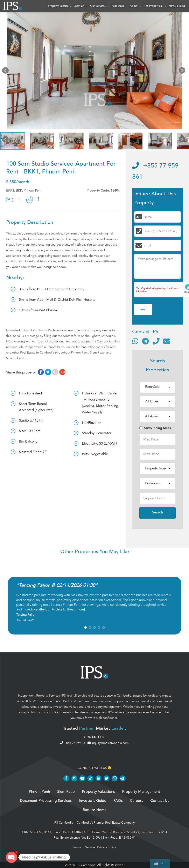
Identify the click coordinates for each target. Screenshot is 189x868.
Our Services (100, 6)
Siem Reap (84, 701)
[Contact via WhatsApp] (135, 341)
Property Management (141, 792)
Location (81, 6)
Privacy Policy (107, 847)
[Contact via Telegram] (145, 341)
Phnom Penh (61, 701)
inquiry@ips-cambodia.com (108, 743)
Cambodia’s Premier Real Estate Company (106, 823)
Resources (120, 6)
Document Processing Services (46, 801)
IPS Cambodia (63, 823)
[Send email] (167, 341)
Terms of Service (84, 847)
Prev (6, 72)
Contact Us (160, 801)
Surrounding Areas (155, 428)
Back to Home (95, 810)
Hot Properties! (155, 6)
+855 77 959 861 (74, 743)
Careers (136, 801)
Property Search (60, 6)
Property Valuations (98, 792)
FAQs (118, 801)
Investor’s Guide (93, 801)
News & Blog (177, 6)
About (136, 6)
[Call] (156, 341)
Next (183, 72)
